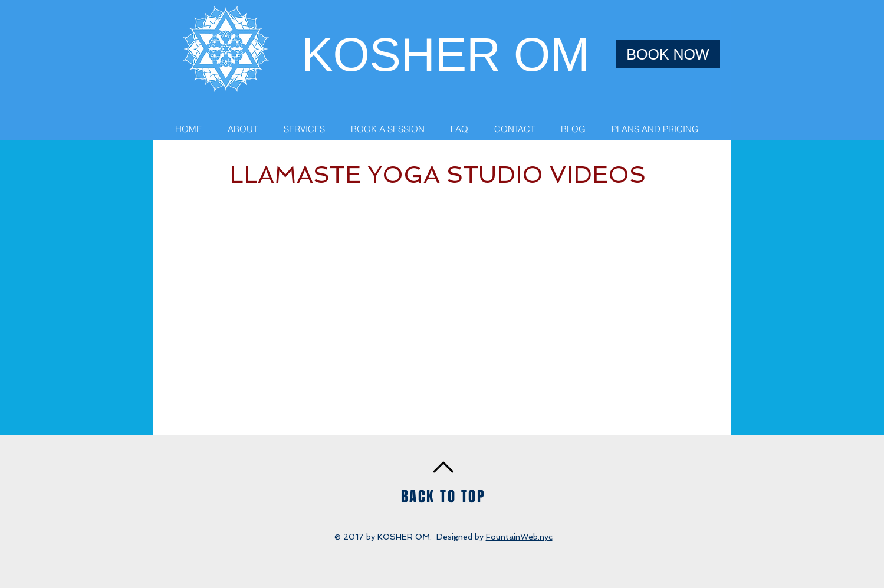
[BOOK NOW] (668, 54)
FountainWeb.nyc (519, 537)
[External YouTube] (442, 316)
